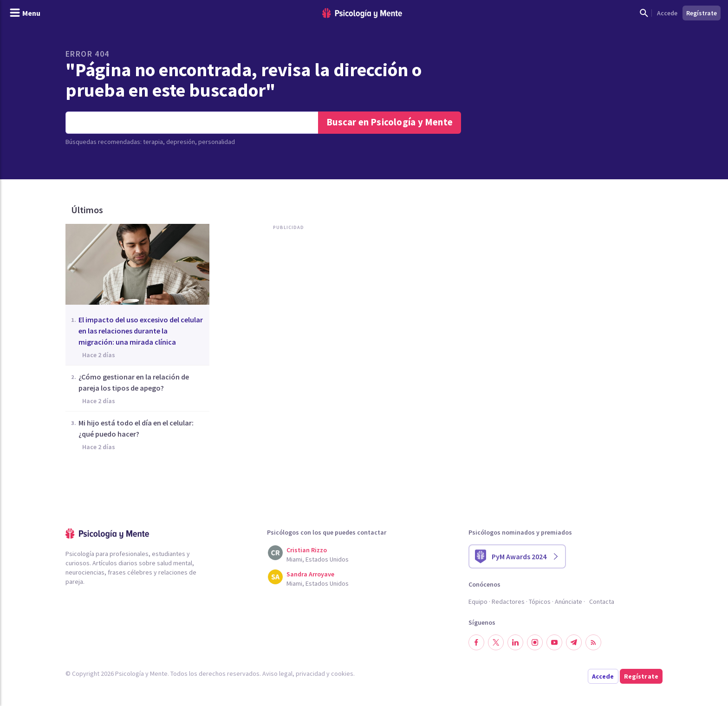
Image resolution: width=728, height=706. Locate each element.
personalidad (217, 142)
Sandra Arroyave (310, 574)
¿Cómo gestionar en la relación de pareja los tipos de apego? (134, 382)
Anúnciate (569, 601)
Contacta (602, 601)
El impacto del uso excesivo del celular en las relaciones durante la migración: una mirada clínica (141, 331)
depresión (181, 142)
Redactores (508, 601)
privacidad (310, 673)
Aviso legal (277, 673)
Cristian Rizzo (307, 550)
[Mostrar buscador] (644, 13)
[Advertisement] (286, 329)
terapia (153, 142)
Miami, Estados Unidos (318, 559)
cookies (342, 673)
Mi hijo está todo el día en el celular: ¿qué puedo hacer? (136, 428)
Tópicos (540, 601)
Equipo (478, 601)
